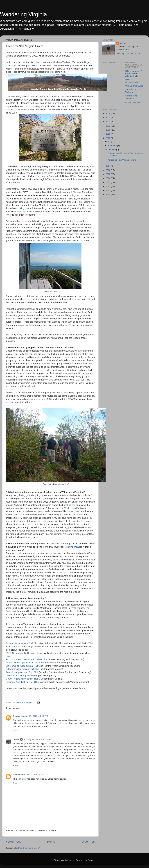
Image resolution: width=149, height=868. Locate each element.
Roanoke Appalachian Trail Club (22, 672)
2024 (108, 114)
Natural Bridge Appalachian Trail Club (25, 663)
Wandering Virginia (23, 14)
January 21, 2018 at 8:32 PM (34, 716)
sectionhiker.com (133, 102)
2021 (108, 126)
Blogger (91, 860)
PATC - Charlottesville (132, 81)
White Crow (19, 775)
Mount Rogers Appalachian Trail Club (25, 679)
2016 (108, 170)
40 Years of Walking (131, 91)
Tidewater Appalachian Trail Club (22, 669)
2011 (108, 190)
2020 (108, 130)
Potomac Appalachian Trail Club (22, 643)
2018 (108, 138)
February (113, 146)
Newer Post (13, 842)
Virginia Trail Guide (134, 86)
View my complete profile (128, 54)
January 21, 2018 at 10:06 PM (38, 740)
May (110, 141)
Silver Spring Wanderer (131, 97)
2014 (108, 178)
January (112, 150)
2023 (108, 118)
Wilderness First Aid (74, 508)
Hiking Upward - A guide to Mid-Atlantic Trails (134, 73)
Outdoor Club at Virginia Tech (21, 676)
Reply (16, 730)
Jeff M (16, 740)
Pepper (17, 716)
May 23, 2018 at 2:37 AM (37, 775)
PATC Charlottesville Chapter (20, 653)
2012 (108, 186)
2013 (108, 182)
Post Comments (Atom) (29, 848)
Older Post (89, 842)
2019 (108, 134)
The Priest (21, 109)
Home (51, 842)
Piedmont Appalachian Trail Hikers (23, 682)
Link (8, 656)
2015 (108, 174)
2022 (108, 122)
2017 (108, 166)
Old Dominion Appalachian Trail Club (24, 666)
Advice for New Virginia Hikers (122, 160)
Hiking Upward (25, 208)
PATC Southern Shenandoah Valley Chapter (28, 659)
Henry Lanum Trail (61, 103)
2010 (108, 195)
